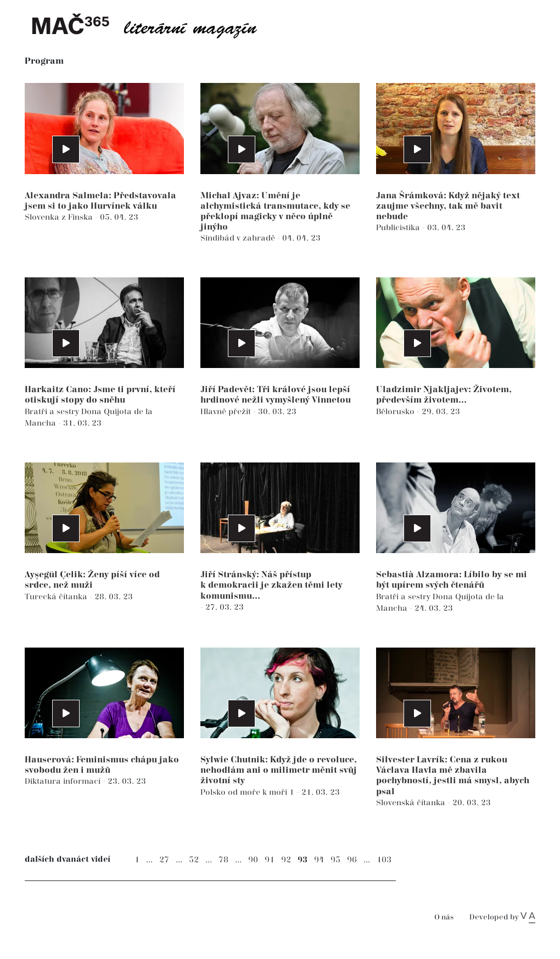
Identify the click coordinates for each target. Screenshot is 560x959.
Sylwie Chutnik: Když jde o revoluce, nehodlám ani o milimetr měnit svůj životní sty (279, 770)
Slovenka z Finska (60, 217)
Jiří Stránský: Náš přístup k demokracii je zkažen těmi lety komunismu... (271, 585)
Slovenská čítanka (412, 803)
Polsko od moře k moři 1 (248, 792)
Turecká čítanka (57, 597)
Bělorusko (396, 412)
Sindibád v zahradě (239, 238)
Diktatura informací (64, 781)
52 (194, 860)
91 (270, 860)
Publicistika (399, 228)
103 (384, 860)
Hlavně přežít (227, 412)
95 (335, 860)
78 (223, 860)
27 (164, 860)
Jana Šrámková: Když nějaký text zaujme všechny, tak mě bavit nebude (448, 206)
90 (253, 860)
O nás (444, 918)
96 (352, 860)
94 (319, 860)
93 (303, 860)
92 (286, 860)
